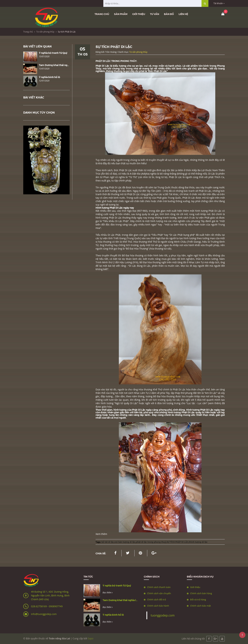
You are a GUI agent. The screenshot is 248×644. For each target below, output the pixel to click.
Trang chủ (102, 14)
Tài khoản (219, 3)
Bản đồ (169, 14)
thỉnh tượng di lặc (198, 542)
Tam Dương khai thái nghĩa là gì (58, 65)
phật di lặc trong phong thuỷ (151, 542)
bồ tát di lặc (108, 542)
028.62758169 (39, 606)
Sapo (91, 638)
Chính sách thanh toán (159, 587)
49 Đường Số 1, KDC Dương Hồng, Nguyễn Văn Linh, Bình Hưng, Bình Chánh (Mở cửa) (50, 595)
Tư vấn (155, 14)
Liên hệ (183, 14)
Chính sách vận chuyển (159, 593)
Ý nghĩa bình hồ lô (50, 77)
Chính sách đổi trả (156, 599)
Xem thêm (101, 534)
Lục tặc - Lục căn (197, 403)
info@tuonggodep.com (44, 614)
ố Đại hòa (160, 396)
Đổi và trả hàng (198, 599)
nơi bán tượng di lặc (125, 542)
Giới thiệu (139, 14)
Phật (122, 170)
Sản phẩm (121, 14)
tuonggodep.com (163, 615)
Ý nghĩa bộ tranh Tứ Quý (53, 53)
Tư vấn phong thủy (45, 32)
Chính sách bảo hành (158, 606)
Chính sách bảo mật (200, 606)
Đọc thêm (108, 593)
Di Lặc (132, 266)
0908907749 (56, 606)
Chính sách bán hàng (201, 593)
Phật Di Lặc (103, 66)
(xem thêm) (215, 403)
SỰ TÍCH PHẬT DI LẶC (177, 542)
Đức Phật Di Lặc (158, 71)
